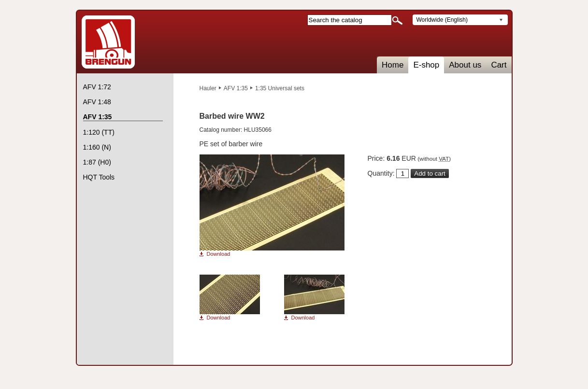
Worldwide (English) (442, 20)
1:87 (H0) (97, 162)
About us (465, 65)
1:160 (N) (97, 147)
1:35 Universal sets (280, 88)
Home (393, 65)
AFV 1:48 (97, 102)
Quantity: (381, 173)
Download (219, 254)
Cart (499, 65)
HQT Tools (99, 177)
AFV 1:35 (236, 88)
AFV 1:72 (97, 87)
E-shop (426, 65)
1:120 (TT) (99, 132)
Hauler (208, 88)
